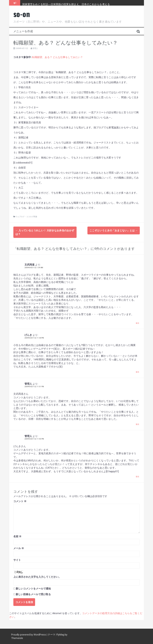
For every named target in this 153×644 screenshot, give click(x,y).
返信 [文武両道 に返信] (137, 323)
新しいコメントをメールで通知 (33, 589)
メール (19, 548)
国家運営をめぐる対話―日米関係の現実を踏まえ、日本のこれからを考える (66, 4)
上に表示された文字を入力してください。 (37, 577)
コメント (20, 501)
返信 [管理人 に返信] (137, 424)
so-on (22, 14)
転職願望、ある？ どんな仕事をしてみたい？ (57, 57)
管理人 (35, 48)
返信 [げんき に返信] (137, 372)
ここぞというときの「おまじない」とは (114, 230)
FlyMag (60, 634)
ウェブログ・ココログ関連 (26, 217)
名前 (17, 536)
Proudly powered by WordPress (29, 634)
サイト (17, 560)
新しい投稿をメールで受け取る (33, 594)
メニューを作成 (23, 31)
